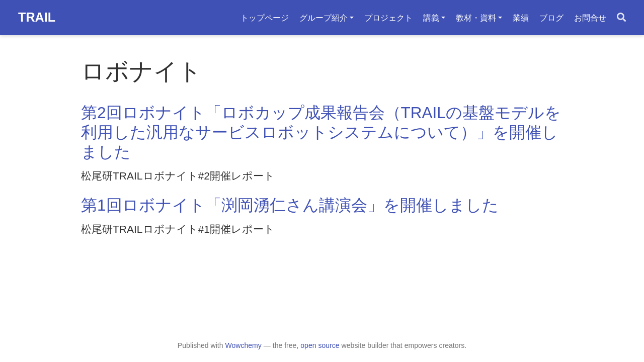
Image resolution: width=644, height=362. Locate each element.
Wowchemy (243, 345)
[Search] (621, 18)
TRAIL (37, 17)
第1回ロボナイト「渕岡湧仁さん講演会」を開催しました (290, 205)
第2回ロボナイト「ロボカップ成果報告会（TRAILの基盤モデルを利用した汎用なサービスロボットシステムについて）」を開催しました (321, 132)
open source (320, 345)
